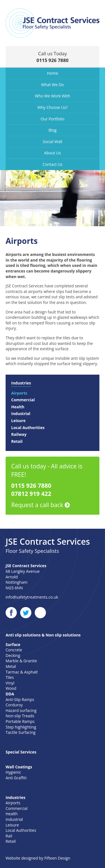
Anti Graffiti (16, 778)
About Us (53, 153)
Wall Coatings (19, 767)
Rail (9, 836)
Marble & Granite (21, 661)
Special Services (21, 752)
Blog (53, 130)
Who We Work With (52, 96)
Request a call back (40, 505)
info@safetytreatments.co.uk (32, 597)
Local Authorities (28, 428)
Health (18, 407)
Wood (11, 688)
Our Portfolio (53, 119)
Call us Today (53, 57)
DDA (10, 694)
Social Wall (53, 142)
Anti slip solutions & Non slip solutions (43, 635)
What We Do (53, 85)
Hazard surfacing (21, 710)
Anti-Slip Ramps (20, 699)
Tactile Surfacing (21, 732)
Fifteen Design (57, 858)
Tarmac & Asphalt (22, 672)
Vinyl (10, 683)
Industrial (21, 414)
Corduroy (14, 705)
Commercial (23, 400)
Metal (11, 666)
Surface (13, 644)
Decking (13, 655)
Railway (19, 434)
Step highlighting (21, 727)
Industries (21, 383)
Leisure (18, 421)
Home (53, 73)
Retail (17, 441)
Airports (19, 393)
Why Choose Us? (53, 107)
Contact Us (53, 164)
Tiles (10, 677)
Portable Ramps (20, 721)
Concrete (14, 650)
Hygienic (13, 772)
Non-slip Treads (20, 716)
